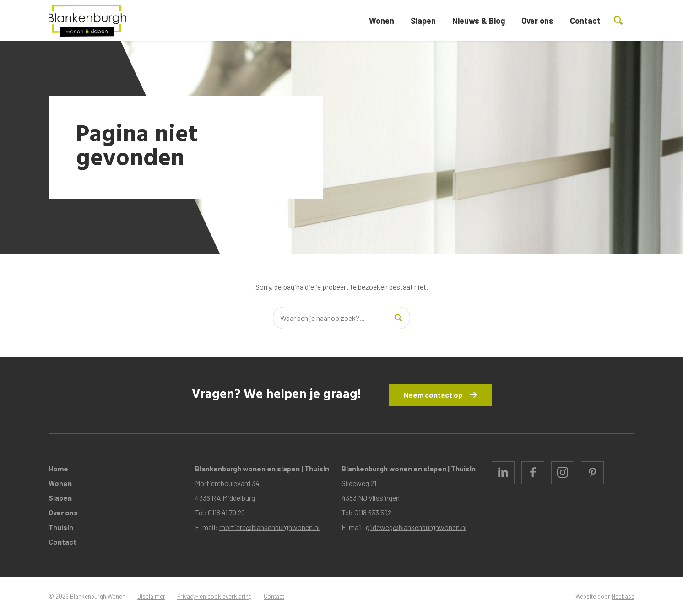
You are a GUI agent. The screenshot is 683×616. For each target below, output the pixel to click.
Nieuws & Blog (479, 21)
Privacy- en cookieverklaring (214, 596)
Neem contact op (433, 395)
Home (58, 468)
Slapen (423, 21)
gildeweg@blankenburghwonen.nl (416, 527)
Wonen (382, 21)
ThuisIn (61, 527)
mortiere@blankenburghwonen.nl (269, 527)
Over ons (537, 21)
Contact (585, 21)
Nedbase (623, 596)
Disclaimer (151, 596)
